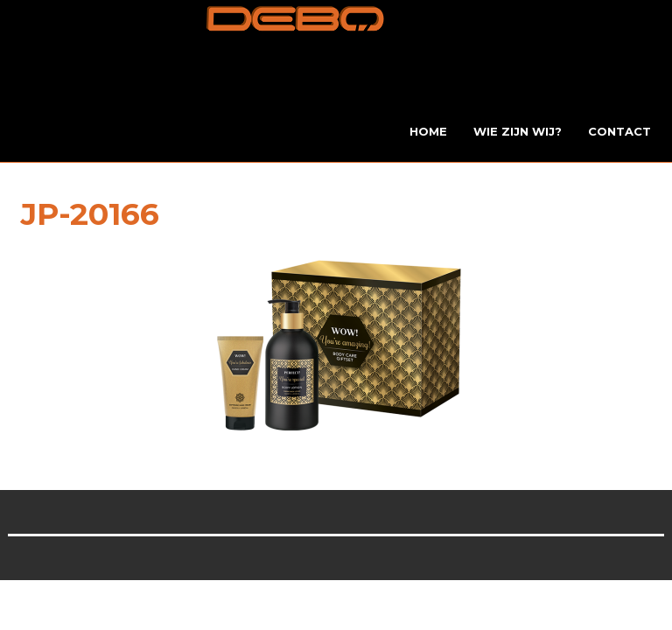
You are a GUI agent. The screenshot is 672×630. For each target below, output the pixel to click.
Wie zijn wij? (518, 131)
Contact (619, 131)
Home (428, 131)
